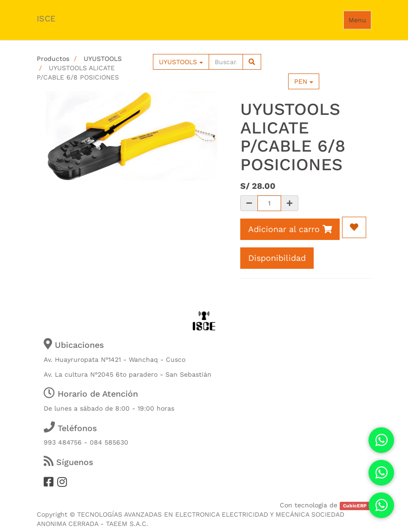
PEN (304, 81)
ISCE (46, 18)
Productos (53, 59)
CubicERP (355, 506)
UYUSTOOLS (103, 59)
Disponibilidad (277, 258)
